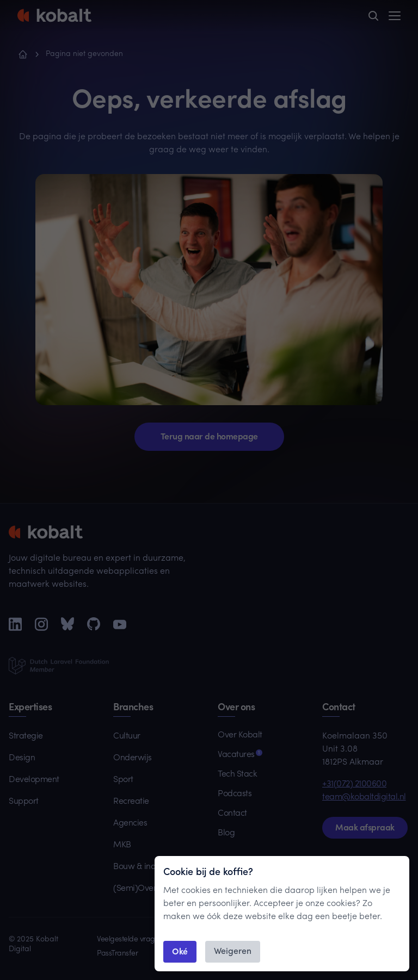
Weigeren (233, 952)
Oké (180, 951)
